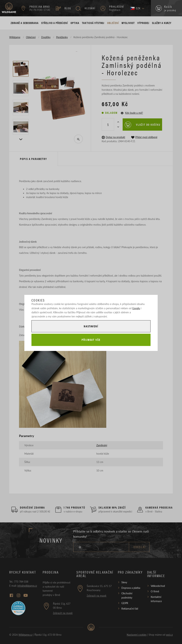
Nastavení (91, 326)
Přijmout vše (91, 340)
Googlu (136, 308)
